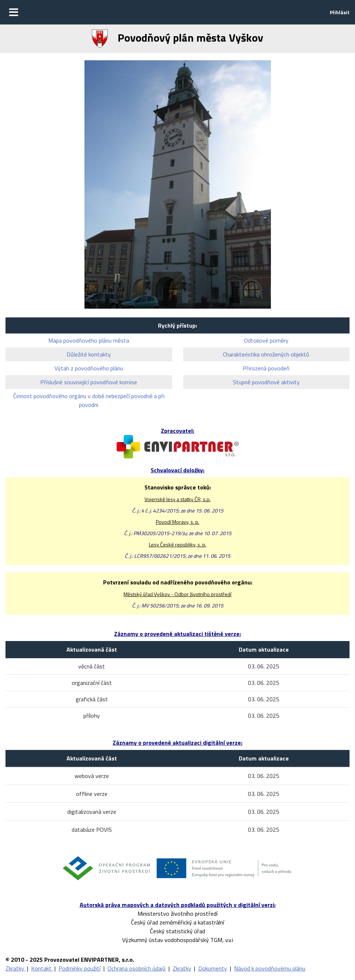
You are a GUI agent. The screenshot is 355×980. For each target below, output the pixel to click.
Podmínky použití (80, 968)
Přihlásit (340, 12)
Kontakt (42, 968)
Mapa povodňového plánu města (89, 340)
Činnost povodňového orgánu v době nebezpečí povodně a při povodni (89, 400)
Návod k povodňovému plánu (270, 968)
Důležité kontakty (89, 354)
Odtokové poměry (266, 340)
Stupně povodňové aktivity (266, 382)
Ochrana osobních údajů (137, 968)
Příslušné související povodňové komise (89, 382)
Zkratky (16, 968)
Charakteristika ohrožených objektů (266, 354)
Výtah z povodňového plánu (89, 368)
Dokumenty (213, 968)
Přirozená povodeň (266, 368)
